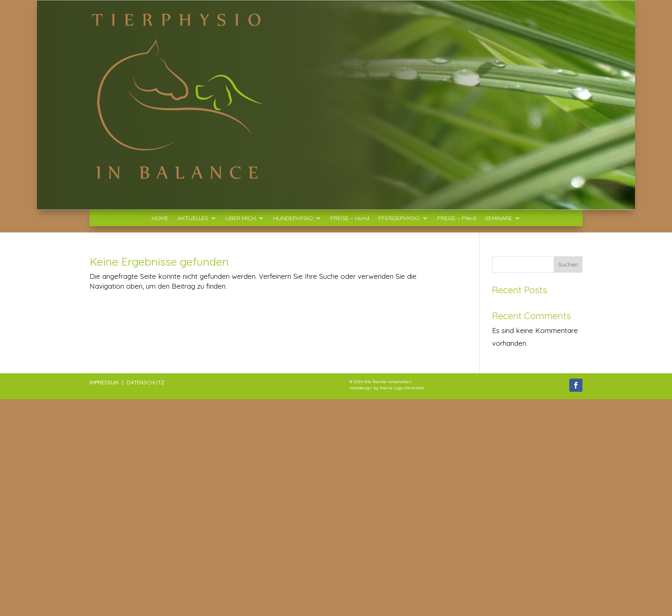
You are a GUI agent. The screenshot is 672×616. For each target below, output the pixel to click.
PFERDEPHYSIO (399, 218)
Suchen (568, 264)
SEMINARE (499, 218)
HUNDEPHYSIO (293, 218)
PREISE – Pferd (457, 218)
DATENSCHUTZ (145, 382)
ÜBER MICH (241, 218)
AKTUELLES (193, 218)
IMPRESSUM (104, 382)
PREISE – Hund (350, 218)
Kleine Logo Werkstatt (402, 388)
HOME (160, 218)
